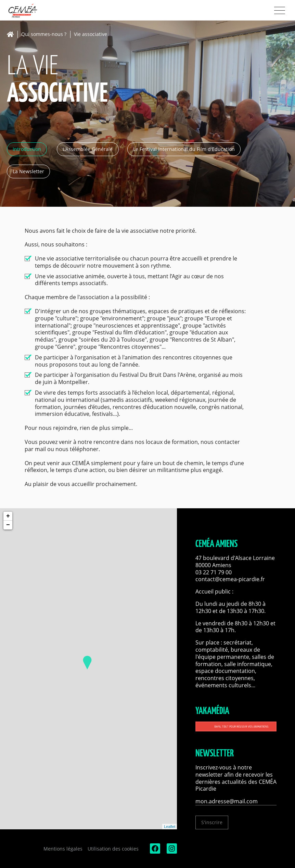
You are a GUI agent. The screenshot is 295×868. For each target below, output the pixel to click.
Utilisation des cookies (113, 849)
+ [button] (8, 516)
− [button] (8, 525)
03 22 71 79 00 (214, 572)
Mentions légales (63, 849)
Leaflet (170, 827)
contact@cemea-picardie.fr (231, 579)
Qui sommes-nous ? (44, 34)
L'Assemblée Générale (88, 149)
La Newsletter (28, 171)
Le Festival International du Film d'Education (184, 149)
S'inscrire (212, 822)
